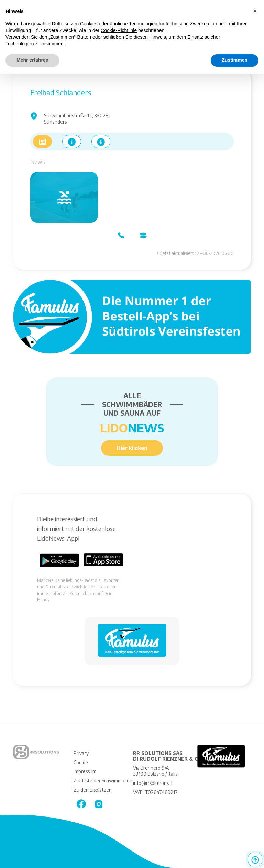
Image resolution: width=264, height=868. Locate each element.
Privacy (81, 753)
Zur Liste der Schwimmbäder (104, 781)
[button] (255, 11)
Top (255, 859)
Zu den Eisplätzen (93, 790)
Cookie (81, 762)
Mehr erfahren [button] (32, 60)
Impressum (85, 771)
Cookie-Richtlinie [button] (119, 30)
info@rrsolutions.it (153, 783)
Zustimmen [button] (235, 60)
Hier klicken (132, 448)
